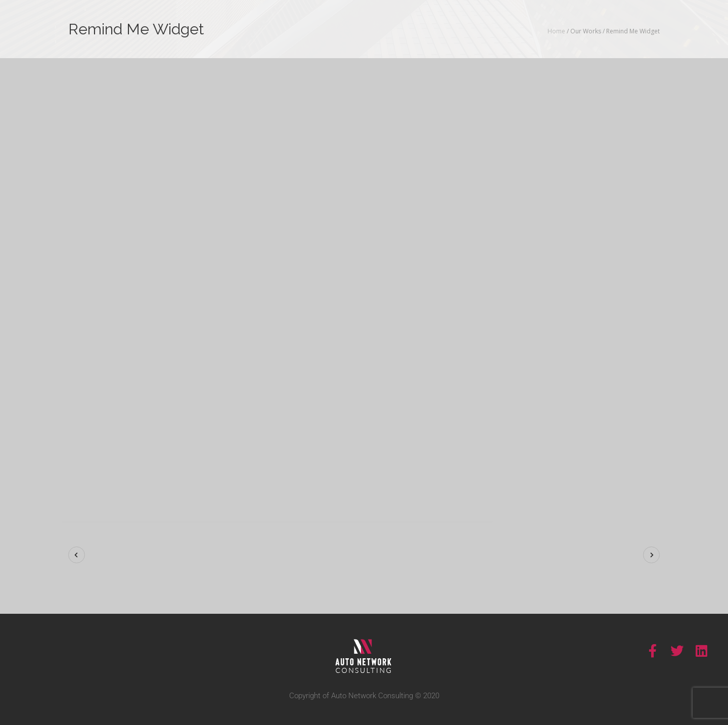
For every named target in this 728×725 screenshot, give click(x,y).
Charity (621, 408)
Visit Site (594, 452)
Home (556, 31)
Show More (556, 285)
